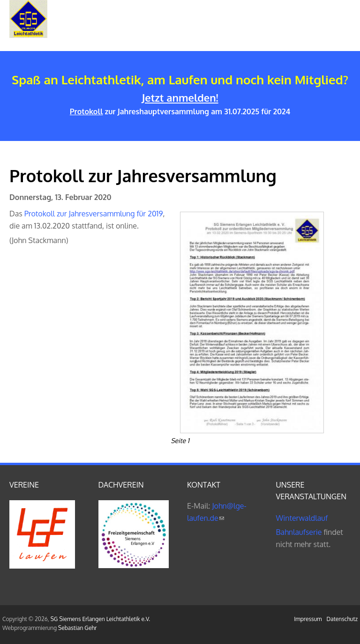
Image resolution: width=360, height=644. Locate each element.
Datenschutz (342, 619)
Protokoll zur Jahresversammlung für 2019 (94, 214)
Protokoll (86, 111)
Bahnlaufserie (299, 532)
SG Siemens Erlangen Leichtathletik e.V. (100, 619)
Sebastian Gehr (77, 628)
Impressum (308, 619)
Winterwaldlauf (302, 518)
